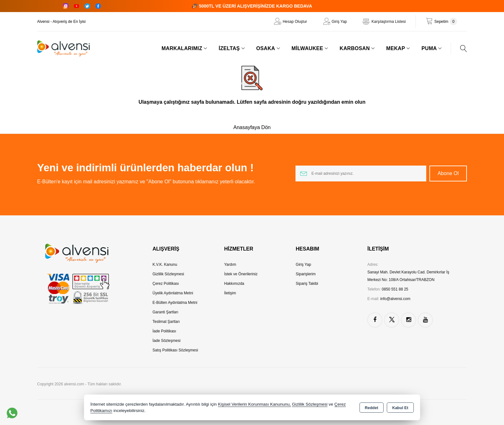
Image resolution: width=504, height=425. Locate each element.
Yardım (230, 265)
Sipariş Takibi (307, 284)
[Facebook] (98, 6)
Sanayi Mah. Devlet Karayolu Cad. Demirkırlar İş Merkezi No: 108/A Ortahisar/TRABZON (408, 276)
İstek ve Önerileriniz (241, 274)
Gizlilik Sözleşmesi (168, 274)
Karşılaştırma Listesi (388, 22)
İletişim (230, 293)
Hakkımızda (234, 284)
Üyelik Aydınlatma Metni (173, 293)
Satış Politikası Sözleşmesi (175, 350)
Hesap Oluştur (295, 22)
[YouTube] (76, 6)
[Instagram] (66, 6)
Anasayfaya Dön (252, 127)
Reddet (371, 408)
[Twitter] (87, 6)
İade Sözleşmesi (167, 341)
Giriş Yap (339, 22)
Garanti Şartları (166, 312)
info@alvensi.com (395, 299)
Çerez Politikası (166, 284)
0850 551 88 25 (395, 289)
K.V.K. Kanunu (165, 265)
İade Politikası (165, 331)
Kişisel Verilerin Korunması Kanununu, (255, 404)
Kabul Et (400, 408)
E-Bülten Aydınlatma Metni (175, 303)
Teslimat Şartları (166, 322)
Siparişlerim (306, 274)
